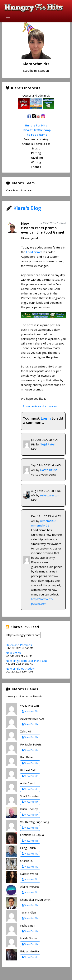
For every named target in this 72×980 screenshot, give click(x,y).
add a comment (40, 406)
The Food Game (36, 134)
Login (46, 418)
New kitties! (14, 653)
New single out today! (20, 668)
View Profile (30, 711)
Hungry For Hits (36, 125)
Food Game (34, 252)
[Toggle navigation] (8, 17)
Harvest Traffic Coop (36, 130)
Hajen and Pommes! (19, 645)
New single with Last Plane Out (26, 661)
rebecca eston (50, 495)
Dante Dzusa (49, 470)
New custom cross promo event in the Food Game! (42, 228)
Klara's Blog (27, 208)
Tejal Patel (47, 444)
